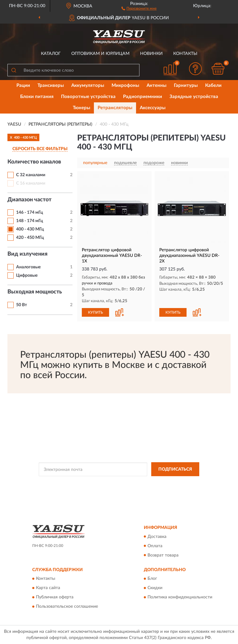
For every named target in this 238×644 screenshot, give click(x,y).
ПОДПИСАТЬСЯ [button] (175, 469)
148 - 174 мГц (30, 221)
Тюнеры (82, 108)
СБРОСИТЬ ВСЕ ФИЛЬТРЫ (40, 149)
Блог (152, 579)
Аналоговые (28, 267)
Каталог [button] (51, 54)
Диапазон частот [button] (29, 200)
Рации (23, 85)
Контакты (185, 54)
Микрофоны (125, 85)
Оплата (155, 546)
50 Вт (22, 305)
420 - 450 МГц (30, 238)
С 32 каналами (31, 175)
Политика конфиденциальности (180, 597)
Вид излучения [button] (27, 254)
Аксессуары (153, 108)
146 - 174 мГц (30, 212)
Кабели (213, 85)
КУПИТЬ (95, 312)
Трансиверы (51, 85)
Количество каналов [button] (34, 162)
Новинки (151, 54)
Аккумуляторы (88, 85)
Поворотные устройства (88, 97)
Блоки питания (37, 97)
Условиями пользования (114, 489)
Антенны (156, 85)
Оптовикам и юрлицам (100, 54)
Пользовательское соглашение (67, 606)
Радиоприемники (143, 97)
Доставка (157, 537)
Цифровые (27, 275)
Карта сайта (48, 588)
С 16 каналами (31, 183)
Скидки (155, 588)
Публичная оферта (55, 597)
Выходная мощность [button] (35, 292)
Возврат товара (163, 555)
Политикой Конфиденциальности (149, 483)
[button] (139, 8)
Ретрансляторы (115, 108)
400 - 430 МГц (30, 229)
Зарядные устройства (194, 97)
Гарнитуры (186, 85)
